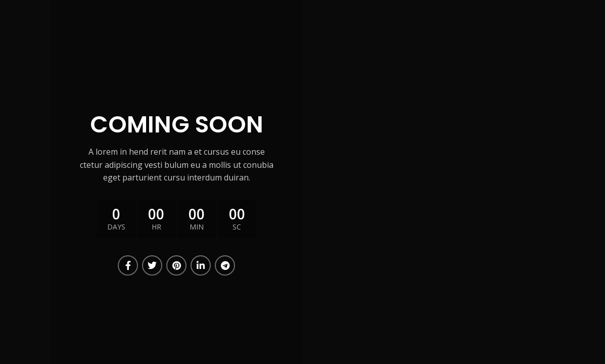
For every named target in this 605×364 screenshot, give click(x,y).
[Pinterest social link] (176, 265)
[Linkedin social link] (201, 265)
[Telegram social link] (225, 265)
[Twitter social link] (152, 265)
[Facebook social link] (128, 265)
